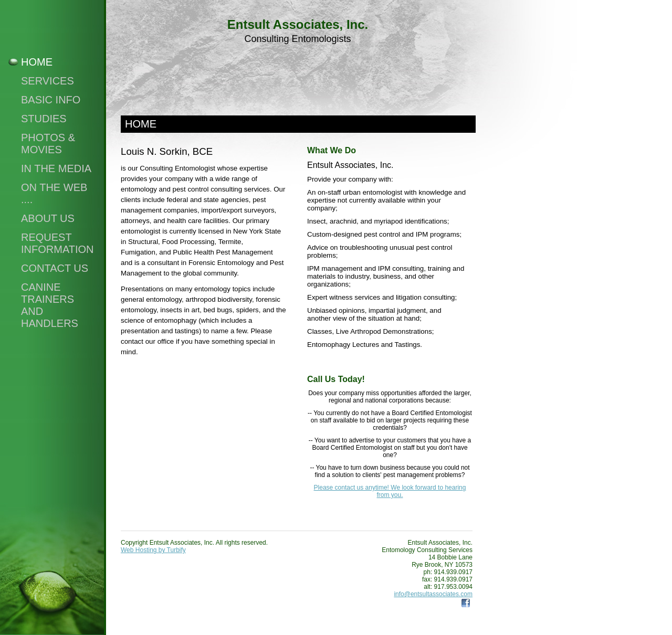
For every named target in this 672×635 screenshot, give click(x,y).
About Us (48, 218)
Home (37, 62)
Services (48, 81)
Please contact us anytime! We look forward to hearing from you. (390, 491)
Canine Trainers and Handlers (50, 305)
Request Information (57, 243)
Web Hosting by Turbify (153, 550)
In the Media (56, 168)
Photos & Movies (48, 144)
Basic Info (51, 100)
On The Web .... (54, 193)
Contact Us (55, 268)
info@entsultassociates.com (433, 594)
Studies (44, 119)
